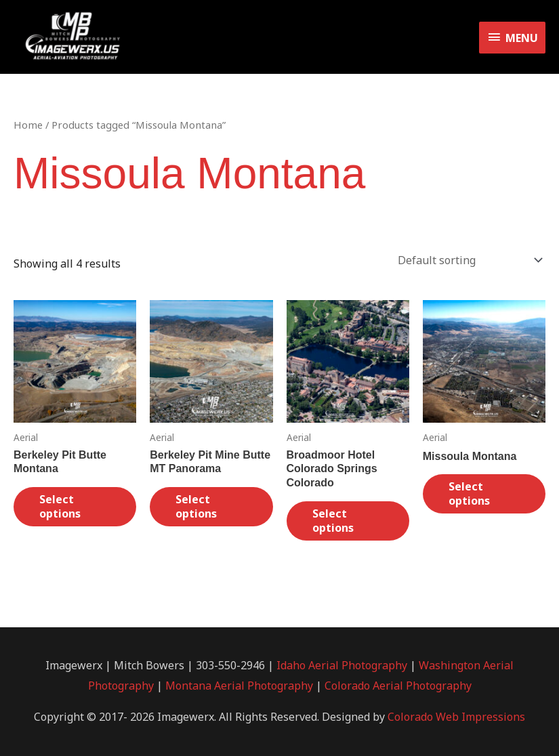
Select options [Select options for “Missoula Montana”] (469, 493)
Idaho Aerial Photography (342, 665)
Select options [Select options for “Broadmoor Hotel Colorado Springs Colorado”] (333, 521)
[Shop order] (467, 260)
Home (28, 125)
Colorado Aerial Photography (398, 686)
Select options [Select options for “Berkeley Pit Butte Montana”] (60, 506)
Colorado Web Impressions (456, 717)
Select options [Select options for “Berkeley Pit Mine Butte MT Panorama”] (196, 506)
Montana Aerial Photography (239, 686)
